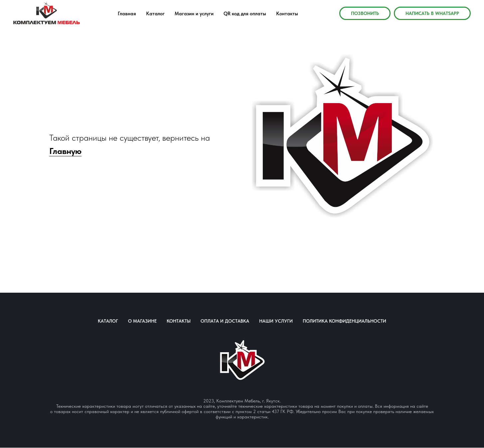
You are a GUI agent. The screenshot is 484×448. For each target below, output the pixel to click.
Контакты (179, 321)
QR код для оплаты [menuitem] (245, 14)
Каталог (108, 321)
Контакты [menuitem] (287, 14)
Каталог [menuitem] (155, 14)
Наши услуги (276, 321)
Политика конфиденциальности (344, 321)
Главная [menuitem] (127, 14)
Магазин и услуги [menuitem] (194, 14)
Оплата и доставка (225, 321)
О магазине (142, 321)
